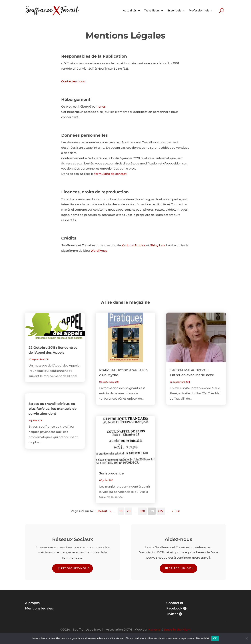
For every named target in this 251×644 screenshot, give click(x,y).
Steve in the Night (177, 630)
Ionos (102, 107)
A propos (32, 603)
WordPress (99, 251)
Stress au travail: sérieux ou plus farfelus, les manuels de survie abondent (53, 409)
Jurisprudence (111, 473)
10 (121, 511)
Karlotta (154, 630)
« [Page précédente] (111, 511)
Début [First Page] (103, 511)
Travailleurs (152, 10)
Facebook (174, 608)
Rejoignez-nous (75, 568)
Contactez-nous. (73, 81)
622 (161, 511)
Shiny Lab (157, 245)
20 (129, 511)
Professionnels (199, 10)
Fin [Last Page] (178, 511)
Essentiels (174, 10)
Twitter (172, 614)
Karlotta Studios (134, 245)
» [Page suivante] (172, 511)
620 (142, 511)
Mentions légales (39, 608)
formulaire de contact (111, 174)
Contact (173, 603)
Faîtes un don (181, 568)
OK (215, 638)
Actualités (130, 10)
